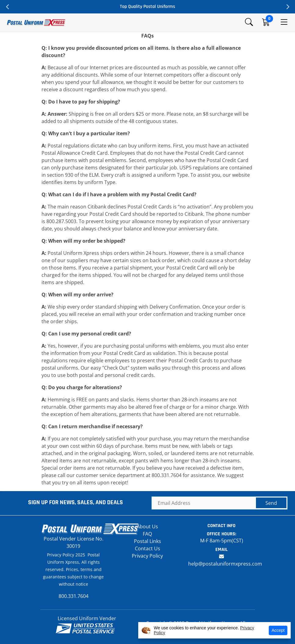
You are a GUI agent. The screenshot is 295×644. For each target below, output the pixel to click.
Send (271, 503)
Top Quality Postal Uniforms (147, 7)
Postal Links (147, 541)
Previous (8, 7)
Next (287, 7)
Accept (278, 630)
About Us (147, 526)
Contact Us (147, 548)
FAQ (147, 534)
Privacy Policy (147, 556)
